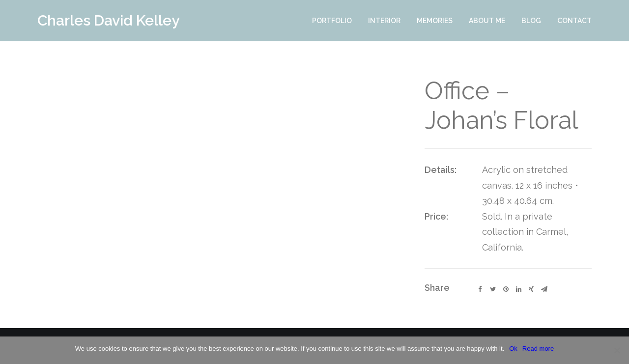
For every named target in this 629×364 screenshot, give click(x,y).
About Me (487, 21)
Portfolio (332, 21)
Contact (574, 21)
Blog (531, 21)
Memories (435, 21)
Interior (384, 21)
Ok (513, 349)
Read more (538, 349)
